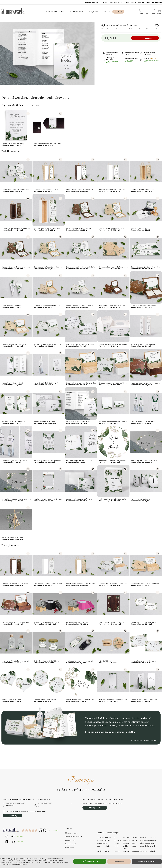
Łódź (116, 837)
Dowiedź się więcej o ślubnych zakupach (143, 740)
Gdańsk (143, 837)
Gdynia (134, 840)
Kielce (116, 843)
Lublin (107, 840)
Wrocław (126, 837)
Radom (153, 840)
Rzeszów (126, 843)
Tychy (152, 843)
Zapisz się (13, 816)
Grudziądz (135, 851)
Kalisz (107, 851)
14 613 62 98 (118, 2)
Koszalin (117, 851)
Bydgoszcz (101, 840)
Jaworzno (144, 851)
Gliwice (108, 846)
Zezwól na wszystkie (90, 861)
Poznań (134, 837)
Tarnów (99, 851)
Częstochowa (145, 840)
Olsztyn (134, 843)
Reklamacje (70, 848)
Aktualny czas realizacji (74, 837)
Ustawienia (119, 861)
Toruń (107, 843)
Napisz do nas (92, 722)
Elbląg (134, 846)
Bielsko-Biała (126, 847)
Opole (99, 846)
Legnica (126, 851)
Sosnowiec (101, 843)
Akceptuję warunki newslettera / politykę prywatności (24, 811)
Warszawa (100, 837)
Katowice (126, 840)
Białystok (117, 840)
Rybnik (153, 846)
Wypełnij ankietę (95, 808)
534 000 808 (109, 2)
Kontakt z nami (71, 840)
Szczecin (154, 837)
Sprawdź (55, 830)
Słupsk (153, 851)
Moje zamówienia (72, 833)
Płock (116, 846)
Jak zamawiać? (71, 844)
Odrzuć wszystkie (147, 861)
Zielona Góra (145, 843)
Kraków (108, 837)
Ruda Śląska (145, 846)
